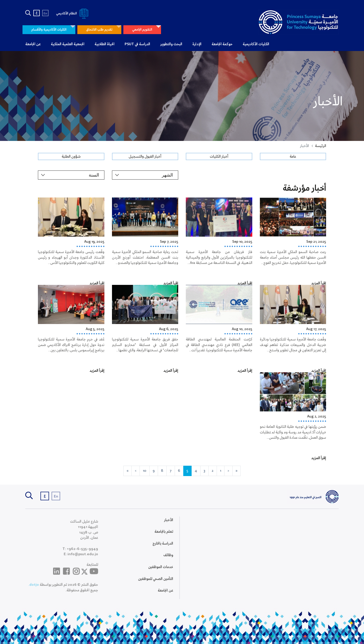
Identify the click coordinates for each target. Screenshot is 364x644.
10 (145, 471)
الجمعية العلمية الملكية (68, 44)
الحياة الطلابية (105, 44)
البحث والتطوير (171, 44)
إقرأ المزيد (319, 283)
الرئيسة (321, 146)
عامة (293, 157)
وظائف (168, 559)
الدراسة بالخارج (163, 547)
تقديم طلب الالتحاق (99, 30)
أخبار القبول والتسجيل (145, 157)
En (45, 14)
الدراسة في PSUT (137, 44)
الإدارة (197, 44)
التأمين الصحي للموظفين (156, 583)
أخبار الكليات (219, 157)
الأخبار (169, 524)
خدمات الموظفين (161, 571)
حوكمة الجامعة (222, 44)
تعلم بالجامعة (164, 536)
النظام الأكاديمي (73, 14)
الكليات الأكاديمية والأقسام (49, 30)
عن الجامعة (33, 44)
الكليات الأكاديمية (256, 44)
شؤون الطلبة (71, 157)
